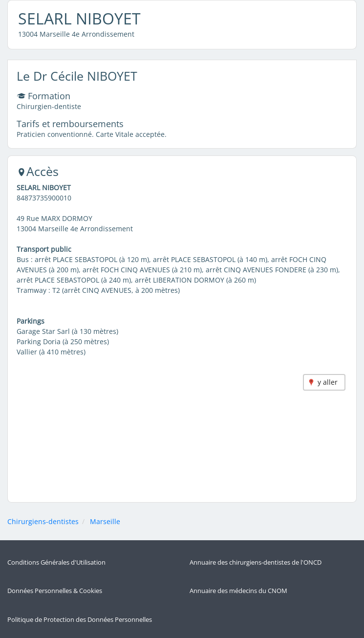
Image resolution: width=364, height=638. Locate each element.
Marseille (105, 521)
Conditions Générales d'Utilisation (56, 562)
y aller (328, 382)
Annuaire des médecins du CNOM (238, 591)
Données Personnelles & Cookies (55, 591)
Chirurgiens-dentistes (43, 521)
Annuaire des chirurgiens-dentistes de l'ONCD (256, 562)
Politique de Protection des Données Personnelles (80, 620)
